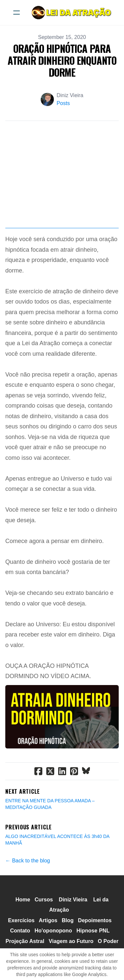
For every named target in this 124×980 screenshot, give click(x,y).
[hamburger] (17, 13)
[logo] (71, 13)
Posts (63, 103)
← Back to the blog (28, 861)
